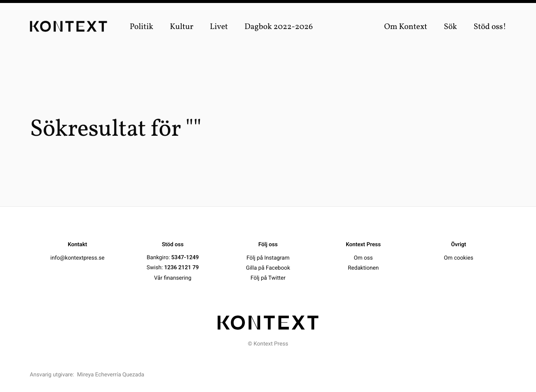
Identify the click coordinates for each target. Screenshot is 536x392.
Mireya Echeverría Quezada (111, 375)
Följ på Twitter (268, 277)
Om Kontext (406, 27)
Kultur (181, 27)
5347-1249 (185, 257)
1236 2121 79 (181, 267)
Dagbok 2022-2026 (279, 27)
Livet (219, 27)
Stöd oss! (490, 27)
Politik (141, 27)
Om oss (363, 257)
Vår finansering (173, 277)
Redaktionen (363, 267)
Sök (450, 27)
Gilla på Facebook (268, 267)
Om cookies (458, 257)
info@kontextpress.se (77, 257)
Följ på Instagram (268, 257)
